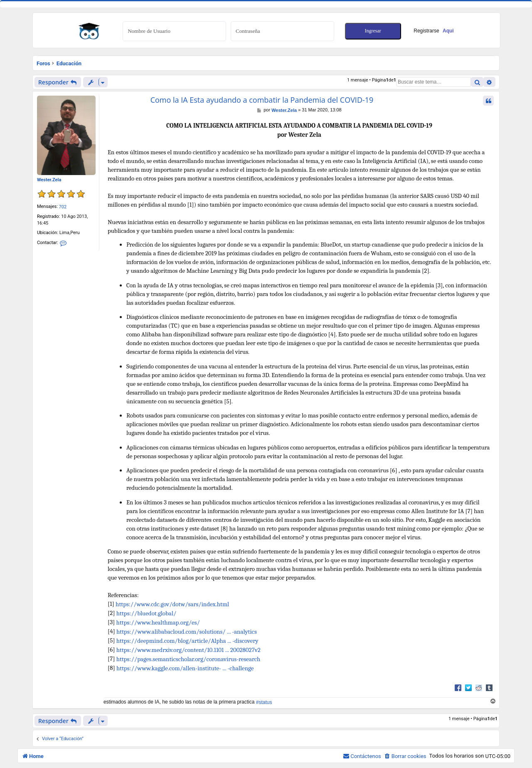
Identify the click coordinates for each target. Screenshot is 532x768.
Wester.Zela (49, 180)
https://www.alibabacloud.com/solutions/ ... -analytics (187, 632)
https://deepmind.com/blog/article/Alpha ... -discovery (187, 641)
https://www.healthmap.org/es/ (158, 622)
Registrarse (433, 31)
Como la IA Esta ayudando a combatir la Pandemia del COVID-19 (262, 100)
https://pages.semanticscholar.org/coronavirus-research (188, 659)
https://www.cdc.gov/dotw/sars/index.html (172, 604)
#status (264, 702)
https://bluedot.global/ (147, 613)
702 (63, 207)
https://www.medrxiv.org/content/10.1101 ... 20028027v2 (188, 650)
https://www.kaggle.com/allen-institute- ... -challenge (185, 668)
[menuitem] (405, 756)
